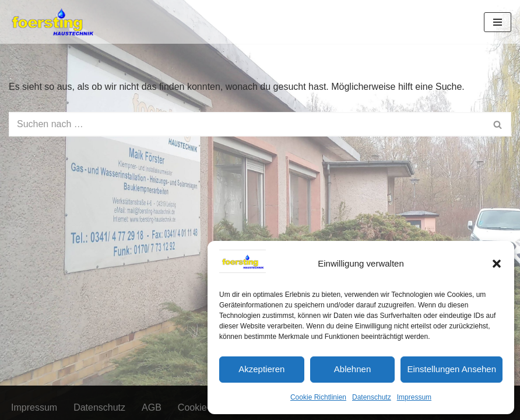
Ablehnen (352, 369)
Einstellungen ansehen (452, 369)
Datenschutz (372, 397)
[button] (497, 264)
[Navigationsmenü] (498, 22)
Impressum (414, 397)
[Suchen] (247, 124)
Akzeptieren (261, 369)
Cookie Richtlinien (318, 397)
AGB (152, 407)
